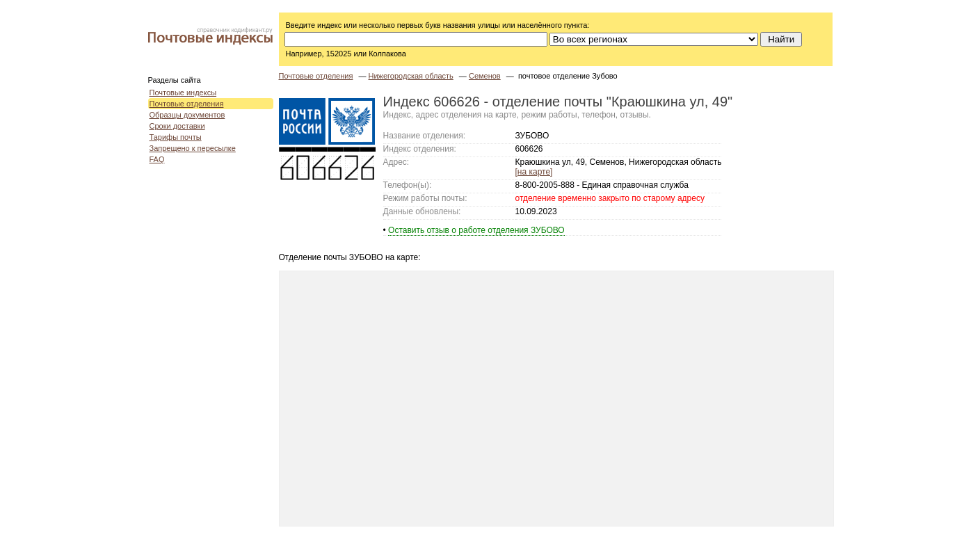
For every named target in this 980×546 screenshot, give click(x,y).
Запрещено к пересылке (193, 148)
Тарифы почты (176, 137)
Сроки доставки (177, 126)
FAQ (157, 159)
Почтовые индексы (183, 93)
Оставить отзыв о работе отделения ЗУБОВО (476, 230)
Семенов (485, 76)
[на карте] (534, 172)
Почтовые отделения (187, 104)
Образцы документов (187, 115)
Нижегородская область (411, 76)
